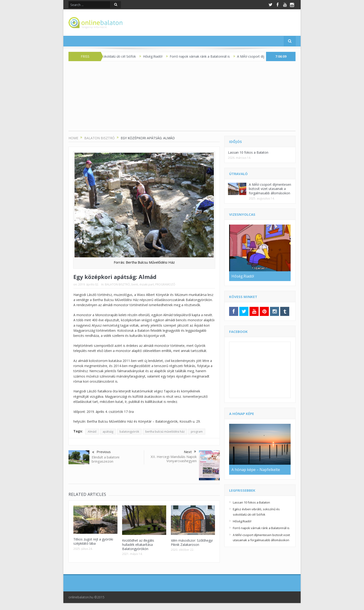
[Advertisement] (182, 98)
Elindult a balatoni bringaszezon (106, 459)
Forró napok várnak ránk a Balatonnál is (203, 56)
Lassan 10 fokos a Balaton (248, 152)
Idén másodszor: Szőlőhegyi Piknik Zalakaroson (192, 542)
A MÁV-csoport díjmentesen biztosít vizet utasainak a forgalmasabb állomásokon (270, 189)
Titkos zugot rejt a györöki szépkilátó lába (93, 541)
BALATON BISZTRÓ (117, 284)
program (197, 432)
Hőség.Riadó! (156, 56)
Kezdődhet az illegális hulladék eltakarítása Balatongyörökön (138, 545)
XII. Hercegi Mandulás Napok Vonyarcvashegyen (174, 459)
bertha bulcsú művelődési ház (165, 432)
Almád (92, 432)
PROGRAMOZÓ (165, 284)
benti (135, 284)
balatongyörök (129, 432)
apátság (108, 432)
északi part (147, 284)
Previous (101, 452)
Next (190, 452)
